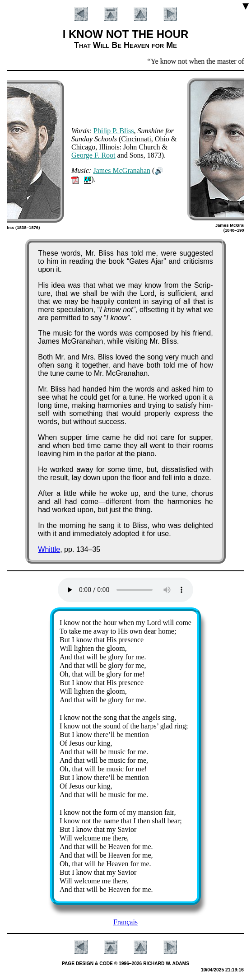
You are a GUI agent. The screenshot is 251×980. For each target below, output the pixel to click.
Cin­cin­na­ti (136, 139)
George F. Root (93, 155)
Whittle (49, 549)
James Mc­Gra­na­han (122, 170)
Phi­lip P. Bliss (114, 131)
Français (125, 922)
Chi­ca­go (83, 147)
